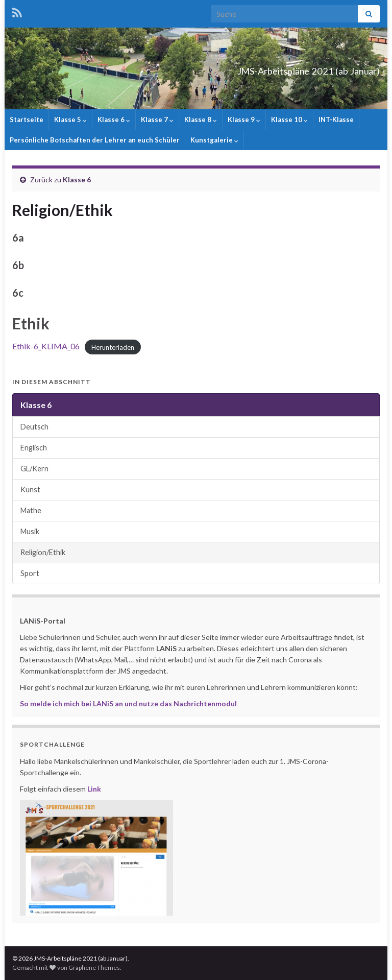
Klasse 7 (157, 119)
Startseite (27, 119)
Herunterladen (113, 347)
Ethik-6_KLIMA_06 (46, 346)
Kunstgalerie (214, 140)
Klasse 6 (114, 119)
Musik (30, 531)
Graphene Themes (94, 967)
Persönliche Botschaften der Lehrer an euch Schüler (95, 140)
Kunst (30, 489)
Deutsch (34, 427)
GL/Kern (34, 469)
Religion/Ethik (43, 552)
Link (94, 789)
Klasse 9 (244, 119)
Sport (30, 573)
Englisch (34, 448)
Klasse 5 (70, 119)
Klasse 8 (201, 119)
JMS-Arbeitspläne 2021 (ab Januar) (263, 68)
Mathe (31, 510)
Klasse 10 (289, 119)
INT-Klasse (336, 119)
